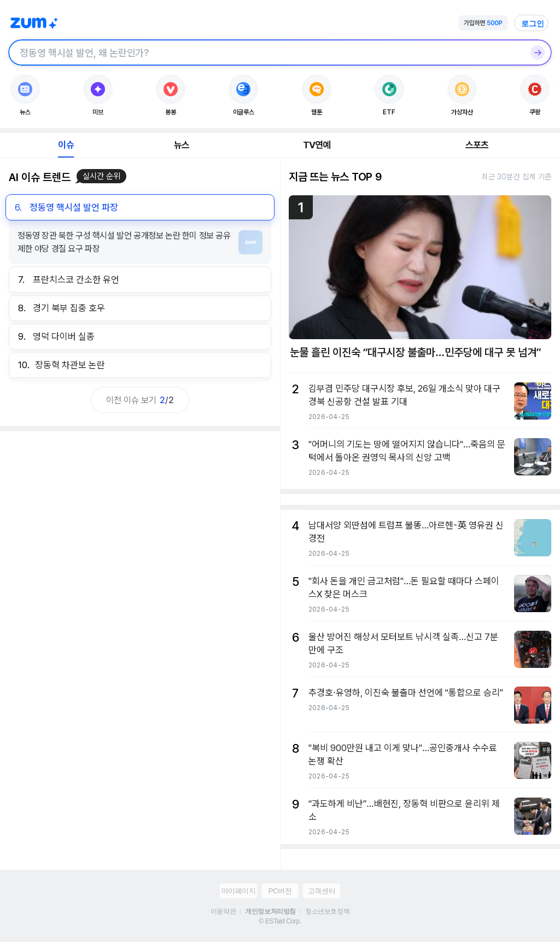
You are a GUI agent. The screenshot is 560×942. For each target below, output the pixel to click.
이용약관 (223, 911)
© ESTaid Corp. (280, 921)
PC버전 (280, 891)
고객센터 (322, 891)
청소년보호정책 (327, 911)
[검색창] (266, 53)
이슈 (66, 145)
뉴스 (182, 145)
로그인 (533, 24)
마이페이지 (239, 891)
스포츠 (477, 145)
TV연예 (317, 145)
